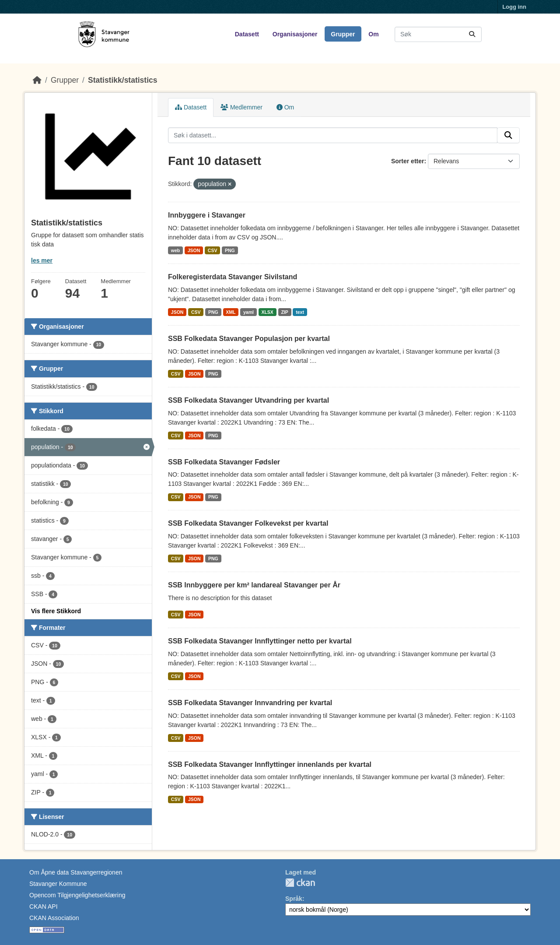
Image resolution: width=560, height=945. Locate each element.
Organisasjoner (295, 34)
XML (231, 312)
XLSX (267, 312)
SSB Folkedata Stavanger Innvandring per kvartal (250, 703)
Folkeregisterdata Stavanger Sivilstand (233, 277)
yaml (248, 312)
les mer (42, 260)
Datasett (247, 34)
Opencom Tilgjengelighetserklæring (77, 895)
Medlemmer (241, 107)
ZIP (284, 312)
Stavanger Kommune (58, 884)
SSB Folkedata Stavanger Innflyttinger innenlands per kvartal (270, 764)
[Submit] (472, 34)
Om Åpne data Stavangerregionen (76, 872)
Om (373, 34)
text (300, 312)
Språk (294, 899)
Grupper (343, 34)
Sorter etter (408, 161)
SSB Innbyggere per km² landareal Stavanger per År (254, 585)
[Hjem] (37, 80)
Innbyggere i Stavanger (207, 215)
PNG (230, 250)
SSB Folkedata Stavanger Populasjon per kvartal (249, 339)
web (175, 250)
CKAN (300, 883)
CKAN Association (54, 918)
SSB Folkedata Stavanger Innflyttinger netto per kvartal (260, 641)
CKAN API (44, 906)
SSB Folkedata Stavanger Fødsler (224, 462)
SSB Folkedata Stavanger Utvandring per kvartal (248, 400)
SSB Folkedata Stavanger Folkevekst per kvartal (248, 523)
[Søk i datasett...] (438, 34)
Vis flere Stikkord (56, 611)
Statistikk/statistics (123, 80)
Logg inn (514, 7)
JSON (194, 250)
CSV (213, 250)
